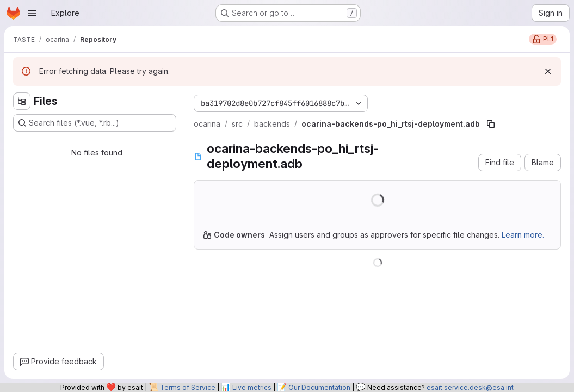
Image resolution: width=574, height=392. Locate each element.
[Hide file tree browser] (22, 101)
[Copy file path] (491, 124)
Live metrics (252, 387)
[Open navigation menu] (32, 13)
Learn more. (523, 235)
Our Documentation (319, 387)
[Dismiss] (548, 71)
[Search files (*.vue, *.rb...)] (95, 123)
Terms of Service (188, 387)
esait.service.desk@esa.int (470, 387)
